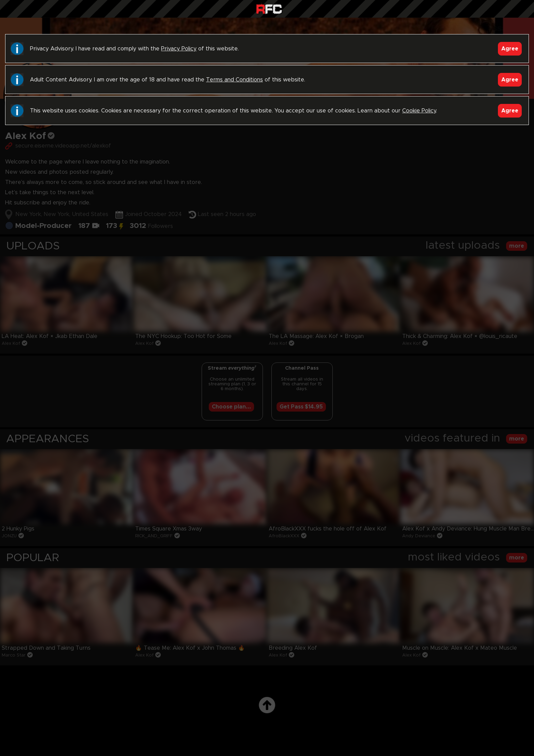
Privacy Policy (179, 49)
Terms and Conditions (234, 80)
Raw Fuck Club (269, 10)
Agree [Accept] (510, 49)
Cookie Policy (419, 111)
